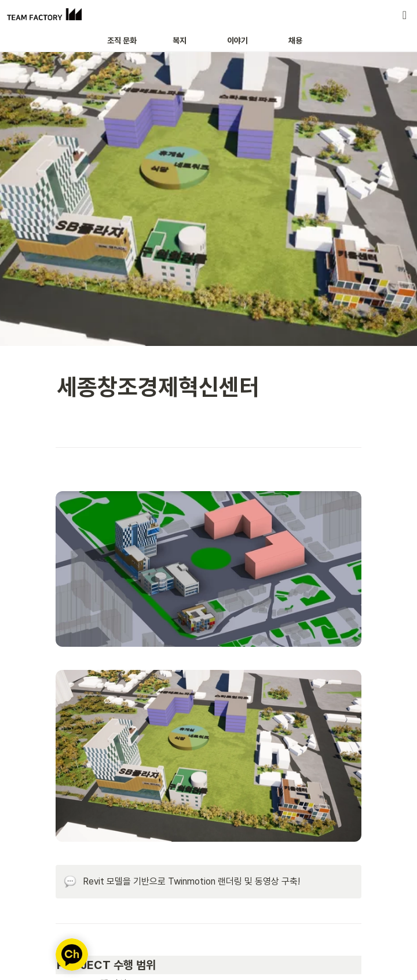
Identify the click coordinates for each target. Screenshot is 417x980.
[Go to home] (44, 15)
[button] (405, 15)
